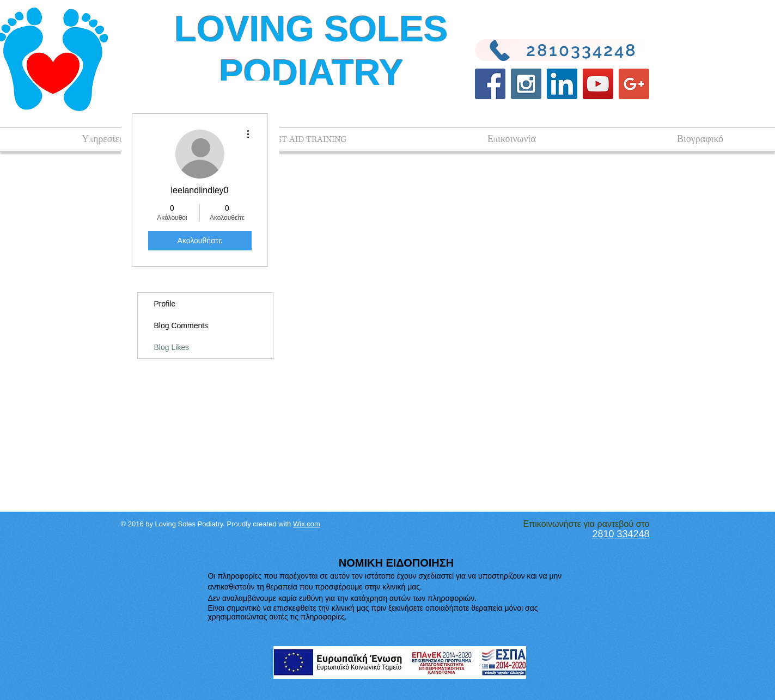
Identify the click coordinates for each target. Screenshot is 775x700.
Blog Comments (181, 326)
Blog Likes (172, 347)
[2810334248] (562, 50)
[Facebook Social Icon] (490, 84)
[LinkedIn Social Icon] (562, 84)
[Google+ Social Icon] (634, 84)
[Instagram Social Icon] (526, 84)
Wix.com (307, 524)
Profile (165, 304)
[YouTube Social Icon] (598, 84)
